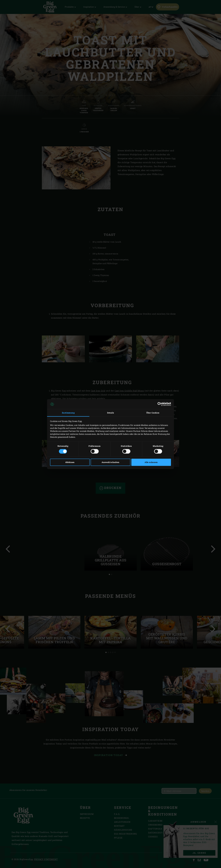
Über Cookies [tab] (153, 413)
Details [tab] (111, 413)
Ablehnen (70, 462)
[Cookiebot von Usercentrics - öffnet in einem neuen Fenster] (159, 404)
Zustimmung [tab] (68, 413)
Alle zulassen (151, 462)
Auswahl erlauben (110, 462)
